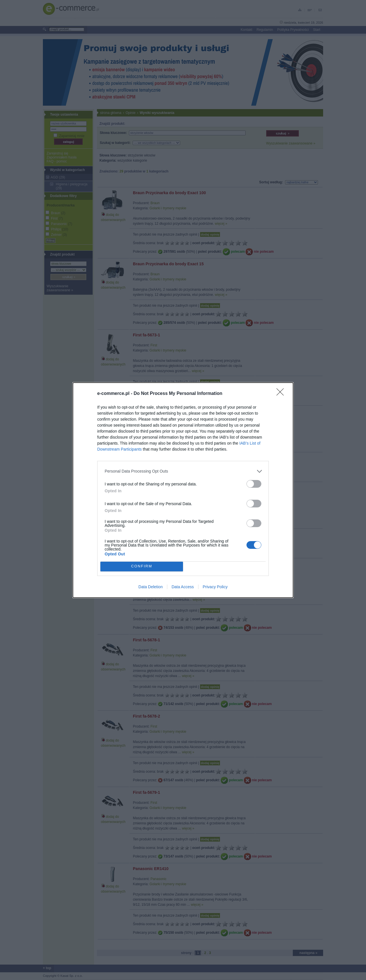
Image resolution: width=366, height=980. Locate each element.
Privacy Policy (215, 587)
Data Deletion (151, 587)
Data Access (183, 587)
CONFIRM (142, 566)
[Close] (282, 394)
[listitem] (183, 471)
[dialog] (183, 490)
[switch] (254, 484)
